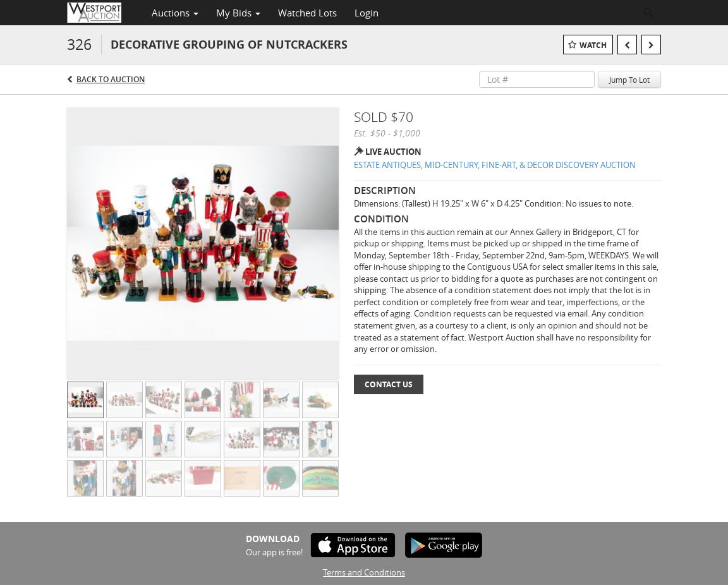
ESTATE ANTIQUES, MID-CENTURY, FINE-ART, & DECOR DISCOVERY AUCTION (495, 165)
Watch (593, 45)
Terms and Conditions (364, 572)
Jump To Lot (629, 80)
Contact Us (389, 384)
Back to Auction (111, 79)
